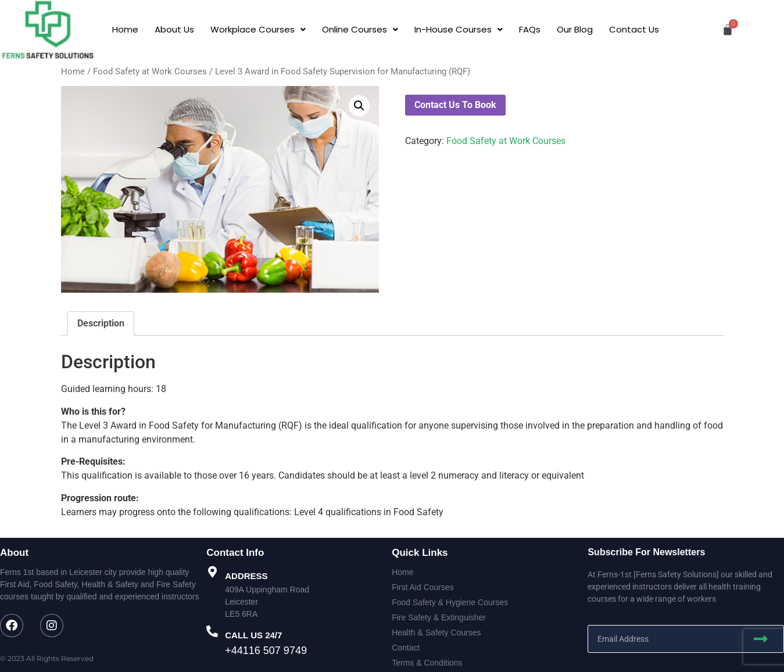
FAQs (530, 29)
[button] (258, 29)
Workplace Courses (258, 29)
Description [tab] (101, 323)
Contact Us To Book (455, 105)
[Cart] (728, 30)
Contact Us (634, 29)
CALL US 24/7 (253, 635)
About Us (174, 29)
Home (125, 29)
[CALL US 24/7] (212, 631)
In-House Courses (459, 29)
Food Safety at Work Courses (150, 71)
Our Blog (575, 29)
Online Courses (360, 29)
